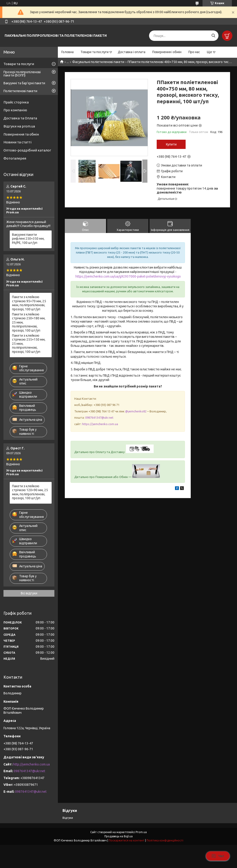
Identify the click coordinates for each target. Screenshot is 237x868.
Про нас (194, 52)
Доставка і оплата (132, 52)
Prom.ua (141, 832)
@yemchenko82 (136, 411)
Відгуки (68, 818)
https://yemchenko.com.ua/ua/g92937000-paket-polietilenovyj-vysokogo (128, 276)
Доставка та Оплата (20, 118)
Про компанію (15, 110)
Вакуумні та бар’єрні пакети (24, 83)
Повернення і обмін (167, 52)
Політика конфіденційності (165, 840)
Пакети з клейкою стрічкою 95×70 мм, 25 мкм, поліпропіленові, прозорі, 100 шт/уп (29, 303)
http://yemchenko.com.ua (31, 764)
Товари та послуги (95, 52)
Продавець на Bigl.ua (118, 836)
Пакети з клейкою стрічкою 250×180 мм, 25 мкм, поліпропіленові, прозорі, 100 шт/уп (29, 322)
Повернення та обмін (21, 134)
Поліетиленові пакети (20, 91)
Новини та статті (17, 142)
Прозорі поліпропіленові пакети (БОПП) (22, 74)
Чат (218, 856)
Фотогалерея (15, 158)
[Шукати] (213, 36)
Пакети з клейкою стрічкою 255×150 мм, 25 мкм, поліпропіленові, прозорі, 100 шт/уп (29, 344)
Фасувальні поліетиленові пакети (98, 62)
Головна (67, 52)
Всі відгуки (29, 593)
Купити (171, 144)
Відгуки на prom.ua (19, 126)
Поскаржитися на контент (127, 840)
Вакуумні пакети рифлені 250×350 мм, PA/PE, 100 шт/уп (28, 239)
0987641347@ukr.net (99, 417)
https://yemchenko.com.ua (100, 424)
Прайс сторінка (16, 102)
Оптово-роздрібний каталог (27, 150)
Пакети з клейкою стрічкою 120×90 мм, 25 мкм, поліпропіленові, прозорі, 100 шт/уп (30, 492)
